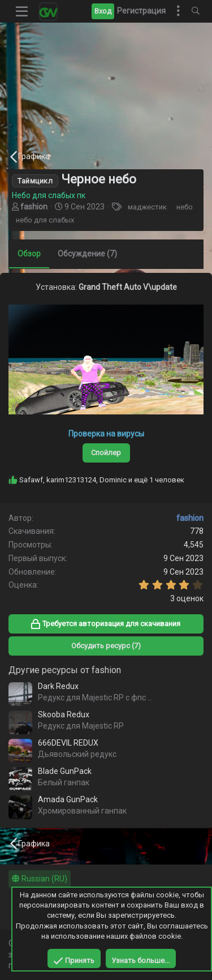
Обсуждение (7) (87, 254)
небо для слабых (45, 220)
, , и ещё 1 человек (102, 480)
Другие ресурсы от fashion (65, 670)
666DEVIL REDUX (68, 743)
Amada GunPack (68, 799)
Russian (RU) (40, 879)
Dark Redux (58, 686)
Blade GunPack (65, 771)
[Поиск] (196, 11)
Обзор (29, 254)
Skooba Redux (64, 714)
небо (185, 207)
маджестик (147, 207)
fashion (34, 207)
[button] (22, 11)
